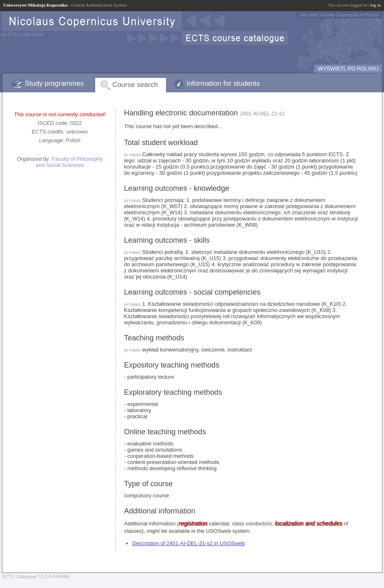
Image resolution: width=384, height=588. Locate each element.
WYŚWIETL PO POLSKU (348, 69)
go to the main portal (23, 34)
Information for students (223, 83)
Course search (135, 85)
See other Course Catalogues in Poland (339, 15)
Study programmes (54, 83)
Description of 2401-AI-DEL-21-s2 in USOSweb (188, 543)
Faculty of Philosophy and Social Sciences (69, 162)
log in (376, 5)
